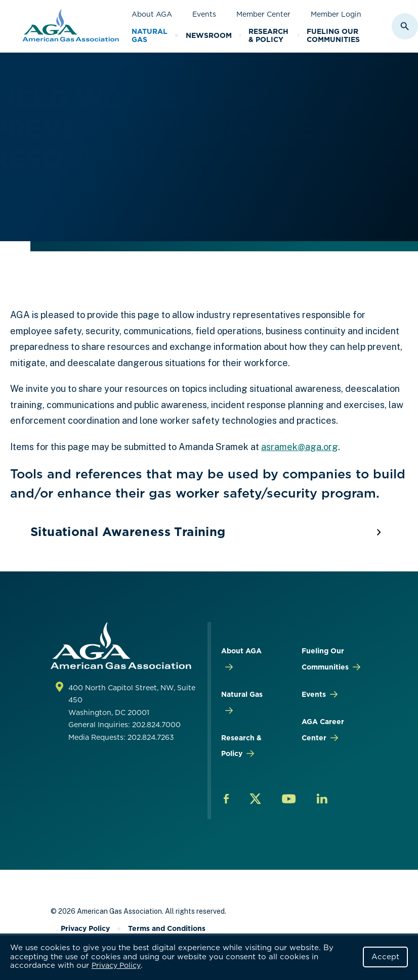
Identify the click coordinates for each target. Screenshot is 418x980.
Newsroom (209, 35)
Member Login (336, 14)
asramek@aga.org (300, 447)
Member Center (263, 14)
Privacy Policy (116, 965)
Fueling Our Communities (333, 36)
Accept (385, 957)
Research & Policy (268, 36)
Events (204, 14)
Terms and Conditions (167, 928)
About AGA (152, 14)
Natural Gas (150, 36)
